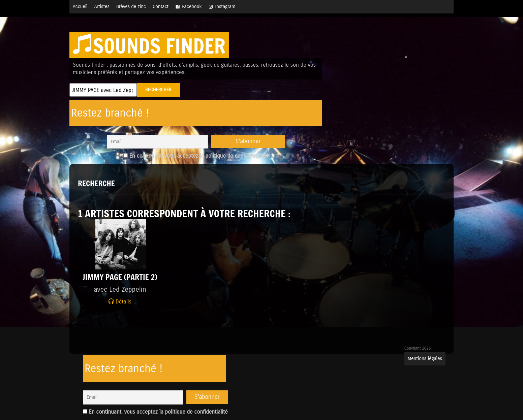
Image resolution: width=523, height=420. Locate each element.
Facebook (192, 7)
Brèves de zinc (131, 7)
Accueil (80, 7)
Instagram (225, 7)
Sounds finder (149, 46)
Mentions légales (425, 359)
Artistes (102, 7)
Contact (161, 7)
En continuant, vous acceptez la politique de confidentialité (196, 156)
